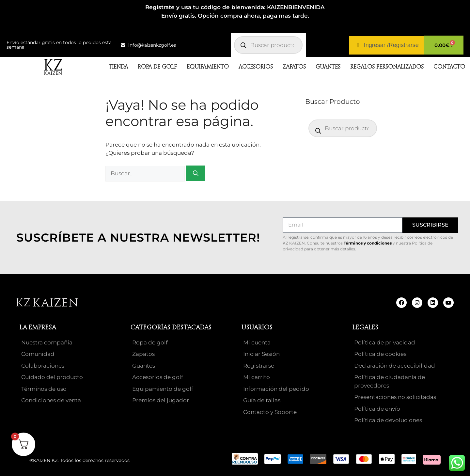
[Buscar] (196, 173)
